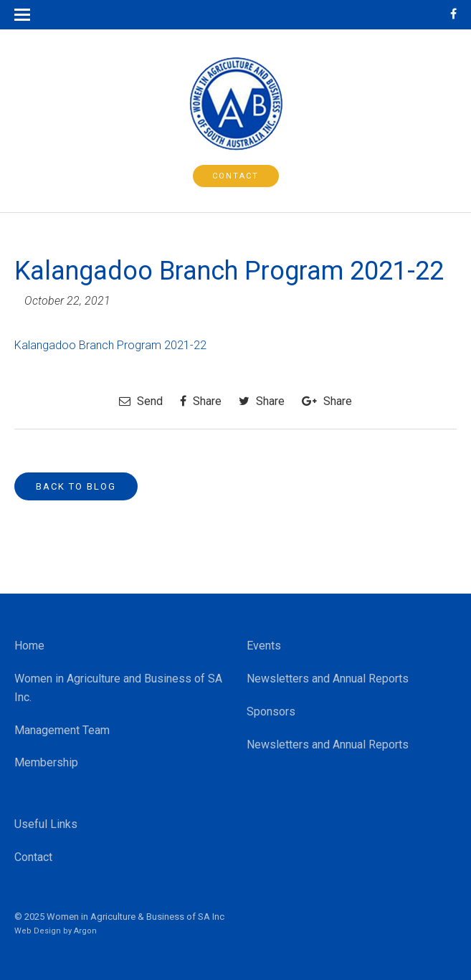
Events (264, 646)
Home (29, 646)
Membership (46, 762)
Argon (85, 931)
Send (141, 401)
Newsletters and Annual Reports (328, 679)
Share (201, 401)
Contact (235, 176)
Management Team (62, 730)
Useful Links (46, 824)
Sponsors (271, 712)
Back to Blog (76, 486)
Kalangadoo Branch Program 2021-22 (110, 345)
